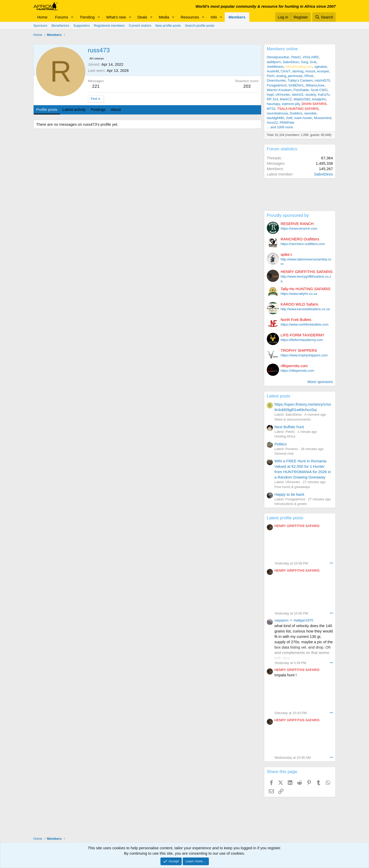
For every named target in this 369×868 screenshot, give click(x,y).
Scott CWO (319, 90)
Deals (142, 17)
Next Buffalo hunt (289, 427)
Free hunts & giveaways (292, 487)
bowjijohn (319, 99)
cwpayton (281, 620)
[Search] (324, 17)
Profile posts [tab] (47, 109)
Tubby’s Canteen (300, 80)
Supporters (81, 26)
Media (164, 17)
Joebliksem (275, 67)
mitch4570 (322, 80)
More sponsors (320, 382)
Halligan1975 (303, 620)
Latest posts (279, 396)
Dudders (296, 113)
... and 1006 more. (280, 127)
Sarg (304, 62)
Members (237, 17)
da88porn (274, 62)
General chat (284, 453)
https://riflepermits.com (297, 371)
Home (42, 17)
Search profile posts (200, 26)
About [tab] (116, 109)
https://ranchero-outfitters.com (303, 244)
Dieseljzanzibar (278, 57)
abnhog (298, 71)
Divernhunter (276, 80)
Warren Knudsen (279, 90)
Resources (190, 17)
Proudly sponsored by (288, 215)
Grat (313, 62)
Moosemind (322, 118)
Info (214, 17)
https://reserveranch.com (299, 228)
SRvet (309, 76)
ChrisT (285, 71)
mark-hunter (303, 118)
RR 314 (272, 99)
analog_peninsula (289, 76)
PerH (271, 76)
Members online (282, 49)
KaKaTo (324, 95)
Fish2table (301, 90)
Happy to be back (289, 494)
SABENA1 (296, 85)
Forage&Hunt (277, 85)
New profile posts (168, 26)
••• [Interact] (331, 563)
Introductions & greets (291, 504)
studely (311, 95)
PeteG (296, 57)
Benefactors (60, 26)
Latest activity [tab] (74, 109)
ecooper (323, 71)
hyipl (270, 95)
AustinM (273, 71)
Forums (62, 17)
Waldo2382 (302, 99)
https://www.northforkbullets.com (305, 324)
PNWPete (287, 123)
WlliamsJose (315, 85)
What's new (116, 17)
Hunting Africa (285, 436)
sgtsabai (321, 67)
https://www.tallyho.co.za (299, 294)
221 (96, 86)
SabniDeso (291, 62)
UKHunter (283, 95)
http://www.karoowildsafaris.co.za (305, 309)
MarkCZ (286, 99)
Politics (281, 444)
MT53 (271, 109)
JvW (289, 118)
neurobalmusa (277, 113)
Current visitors (140, 26)
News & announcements (293, 419)
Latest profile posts (285, 518)
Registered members (109, 26)
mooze (310, 71)
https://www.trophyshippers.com (304, 355)
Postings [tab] (98, 109)
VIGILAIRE (311, 57)
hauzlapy (273, 104)
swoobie (310, 113)
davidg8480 (275, 118)
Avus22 (272, 123)
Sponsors (40, 26)
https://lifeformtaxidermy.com (302, 340)
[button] (72, 17)
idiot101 (298, 95)
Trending (87, 17)
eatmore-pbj (291, 104)
